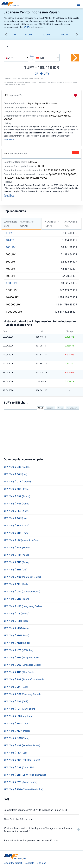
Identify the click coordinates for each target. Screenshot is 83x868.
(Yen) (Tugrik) (17, 724)
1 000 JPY (65, 35)
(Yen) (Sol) (15, 753)
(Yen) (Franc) (16, 533)
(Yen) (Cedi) (16, 701)
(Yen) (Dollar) (17, 467)
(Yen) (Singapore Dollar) (22, 665)
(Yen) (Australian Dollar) (22, 577)
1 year (61, 408)
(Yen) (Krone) (17, 489)
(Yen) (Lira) (15, 570)
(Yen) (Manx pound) (20, 709)
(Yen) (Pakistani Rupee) (22, 760)
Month (41, 408)
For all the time (73, 408)
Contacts (29, 863)
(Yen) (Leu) (16, 518)
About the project (13, 863)
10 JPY (28, 35)
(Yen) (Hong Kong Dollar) (23, 606)
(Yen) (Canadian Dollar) (22, 592)
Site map (42, 863)
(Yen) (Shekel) (17, 614)
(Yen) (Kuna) (16, 555)
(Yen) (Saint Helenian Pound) (25, 775)
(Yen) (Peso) (16, 635)
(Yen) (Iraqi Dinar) (19, 716)
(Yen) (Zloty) (16, 511)
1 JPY (13, 35)
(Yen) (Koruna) (17, 482)
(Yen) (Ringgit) (17, 643)
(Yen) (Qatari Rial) (19, 767)
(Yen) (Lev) (15, 474)
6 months (51, 408)
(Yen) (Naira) (17, 738)
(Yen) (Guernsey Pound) (22, 694)
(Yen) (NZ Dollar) (18, 650)
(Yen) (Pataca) (18, 731)
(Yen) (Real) (16, 584)
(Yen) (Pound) (17, 496)
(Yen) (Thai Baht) (19, 672)
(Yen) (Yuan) (16, 599)
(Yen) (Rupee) (16, 621)
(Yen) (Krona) (17, 526)
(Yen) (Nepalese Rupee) (22, 745)
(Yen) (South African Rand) (24, 679)
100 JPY (46, 35)
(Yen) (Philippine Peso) (22, 658)
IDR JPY (27, 27)
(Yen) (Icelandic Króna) (21, 540)
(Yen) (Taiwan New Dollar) (24, 789)
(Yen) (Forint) (17, 504)
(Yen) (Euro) (16, 687)
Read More (9, 140)
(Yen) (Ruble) (17, 562)
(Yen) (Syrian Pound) (20, 782)
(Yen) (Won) (16, 628)
